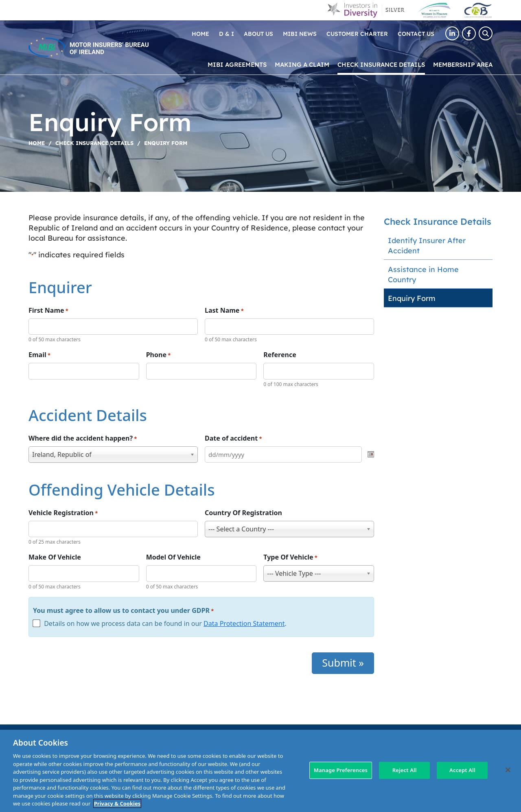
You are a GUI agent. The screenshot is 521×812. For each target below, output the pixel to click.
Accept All (462, 770)
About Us (258, 34)
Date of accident (233, 438)
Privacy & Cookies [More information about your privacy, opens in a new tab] (117, 803)
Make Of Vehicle (55, 557)
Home (200, 34)
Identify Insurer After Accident (427, 245)
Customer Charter (357, 34)
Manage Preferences (341, 770)
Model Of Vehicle (173, 557)
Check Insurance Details (381, 64)
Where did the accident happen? (83, 438)
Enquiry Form (412, 298)
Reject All (405, 770)
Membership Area (463, 64)
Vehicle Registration (63, 513)
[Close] (508, 770)
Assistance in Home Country (423, 274)
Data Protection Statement (244, 623)
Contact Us (416, 34)
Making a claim (302, 64)
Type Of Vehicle (290, 557)
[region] (260, 771)
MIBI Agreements (237, 64)
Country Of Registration (243, 513)
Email (39, 355)
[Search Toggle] (486, 33)
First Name (48, 311)
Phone (159, 355)
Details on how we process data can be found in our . (165, 623)
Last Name (224, 311)
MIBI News (300, 34)
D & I (227, 34)
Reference (280, 355)
